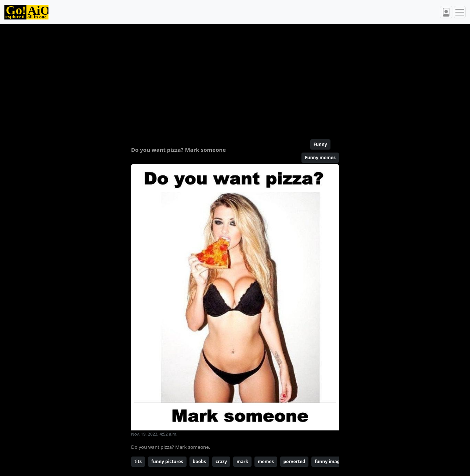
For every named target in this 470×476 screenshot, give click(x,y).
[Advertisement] (235, 79)
